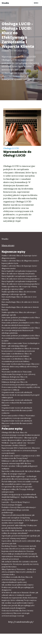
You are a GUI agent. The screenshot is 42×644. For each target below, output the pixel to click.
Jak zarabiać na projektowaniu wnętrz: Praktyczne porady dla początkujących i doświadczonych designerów (18, 605)
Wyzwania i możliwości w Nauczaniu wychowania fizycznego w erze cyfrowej (18, 373)
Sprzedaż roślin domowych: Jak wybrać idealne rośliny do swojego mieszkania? (21, 532)
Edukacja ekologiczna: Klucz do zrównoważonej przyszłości (15, 378)
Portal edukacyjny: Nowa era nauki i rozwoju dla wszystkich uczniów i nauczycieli (20, 483)
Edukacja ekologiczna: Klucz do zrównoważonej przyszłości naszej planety (19, 383)
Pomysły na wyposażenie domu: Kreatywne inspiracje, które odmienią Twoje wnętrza (19, 599)
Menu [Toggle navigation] (36, 3)
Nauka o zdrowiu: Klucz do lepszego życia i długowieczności (19, 257)
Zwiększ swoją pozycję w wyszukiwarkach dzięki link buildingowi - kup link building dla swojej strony (19, 497)
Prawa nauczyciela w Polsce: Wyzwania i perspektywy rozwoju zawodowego (18, 417)
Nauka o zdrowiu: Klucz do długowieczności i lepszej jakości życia (20, 262)
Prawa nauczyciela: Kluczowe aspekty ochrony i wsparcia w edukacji (21, 388)
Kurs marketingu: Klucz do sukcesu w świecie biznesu (20, 303)
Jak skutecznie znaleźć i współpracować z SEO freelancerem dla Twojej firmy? (21, 457)
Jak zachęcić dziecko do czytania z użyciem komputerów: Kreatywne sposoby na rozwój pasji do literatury (20, 564)
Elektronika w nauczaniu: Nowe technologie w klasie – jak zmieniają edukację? (21, 345)
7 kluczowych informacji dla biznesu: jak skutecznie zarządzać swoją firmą (18, 516)
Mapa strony (8, 245)
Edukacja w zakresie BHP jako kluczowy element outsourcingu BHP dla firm (18, 462)
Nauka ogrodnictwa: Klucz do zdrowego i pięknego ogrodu (19, 314)
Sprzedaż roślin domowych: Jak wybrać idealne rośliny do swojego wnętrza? (21, 472)
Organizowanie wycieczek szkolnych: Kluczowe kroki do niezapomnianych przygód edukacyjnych (20, 395)
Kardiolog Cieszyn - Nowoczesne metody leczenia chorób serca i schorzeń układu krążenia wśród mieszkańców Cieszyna (19, 549)
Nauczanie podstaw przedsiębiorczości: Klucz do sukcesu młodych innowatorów (21, 324)
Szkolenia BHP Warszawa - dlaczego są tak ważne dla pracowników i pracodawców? (19, 439)
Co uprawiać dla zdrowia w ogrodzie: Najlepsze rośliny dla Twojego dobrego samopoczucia (18, 489)
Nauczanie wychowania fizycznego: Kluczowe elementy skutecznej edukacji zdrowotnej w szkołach (21, 366)
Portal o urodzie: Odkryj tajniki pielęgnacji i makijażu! (20, 467)
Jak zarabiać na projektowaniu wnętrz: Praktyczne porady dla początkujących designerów (18, 587)
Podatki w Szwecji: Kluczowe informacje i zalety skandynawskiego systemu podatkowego (19, 510)
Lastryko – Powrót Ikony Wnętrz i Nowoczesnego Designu (16, 503)
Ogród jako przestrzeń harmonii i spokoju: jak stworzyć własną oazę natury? (21, 537)
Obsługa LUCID (11, 148)
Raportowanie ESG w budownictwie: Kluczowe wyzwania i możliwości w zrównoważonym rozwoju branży (21, 450)
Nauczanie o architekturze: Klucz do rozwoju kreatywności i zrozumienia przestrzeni (20, 350)
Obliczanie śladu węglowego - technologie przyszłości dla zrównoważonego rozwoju (19, 478)
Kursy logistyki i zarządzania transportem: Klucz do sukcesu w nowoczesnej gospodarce (21, 277)
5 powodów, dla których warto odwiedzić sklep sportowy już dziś (21, 542)
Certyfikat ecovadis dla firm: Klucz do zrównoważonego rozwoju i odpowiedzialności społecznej (17, 580)
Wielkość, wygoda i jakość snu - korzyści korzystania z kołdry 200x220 (18, 444)
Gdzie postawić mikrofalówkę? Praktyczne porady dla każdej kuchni (19, 527)
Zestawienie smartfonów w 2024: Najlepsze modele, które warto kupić (20, 521)
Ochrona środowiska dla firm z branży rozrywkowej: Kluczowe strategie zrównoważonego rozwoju (17, 613)
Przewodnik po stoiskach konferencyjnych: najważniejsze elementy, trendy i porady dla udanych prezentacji (20, 556)
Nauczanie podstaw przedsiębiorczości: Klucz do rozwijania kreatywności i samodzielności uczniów (21, 338)
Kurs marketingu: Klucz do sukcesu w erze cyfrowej (19, 298)
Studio (5, 3)
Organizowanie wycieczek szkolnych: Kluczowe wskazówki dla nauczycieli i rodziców (17, 403)
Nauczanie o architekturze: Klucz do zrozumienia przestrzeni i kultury (17, 355)
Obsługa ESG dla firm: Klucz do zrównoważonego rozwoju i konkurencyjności (21, 434)
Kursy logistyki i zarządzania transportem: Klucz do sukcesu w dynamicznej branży (19, 272)
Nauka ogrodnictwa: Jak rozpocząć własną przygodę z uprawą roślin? (19, 288)
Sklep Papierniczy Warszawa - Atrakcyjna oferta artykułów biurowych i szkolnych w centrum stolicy (19, 572)
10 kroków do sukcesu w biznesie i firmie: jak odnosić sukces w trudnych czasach (20, 594)
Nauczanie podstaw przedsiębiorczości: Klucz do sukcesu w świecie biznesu (21, 319)
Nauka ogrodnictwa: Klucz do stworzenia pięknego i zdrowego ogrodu (19, 293)
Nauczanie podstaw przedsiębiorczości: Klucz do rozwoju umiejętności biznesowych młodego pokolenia (21, 330)
